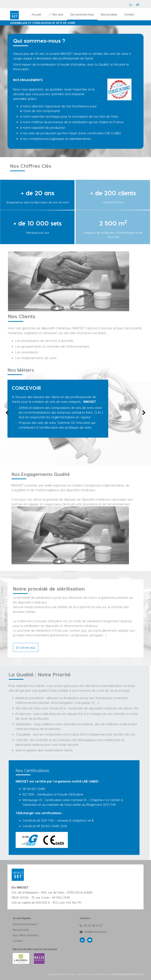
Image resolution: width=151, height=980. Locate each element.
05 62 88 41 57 (93, 925)
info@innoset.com (95, 932)
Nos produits (21, 930)
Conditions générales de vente (128, 974)
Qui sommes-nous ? (26, 924)
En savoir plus (26, 647)
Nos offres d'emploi (25, 935)
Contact (18, 941)
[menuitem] (36, 14)
